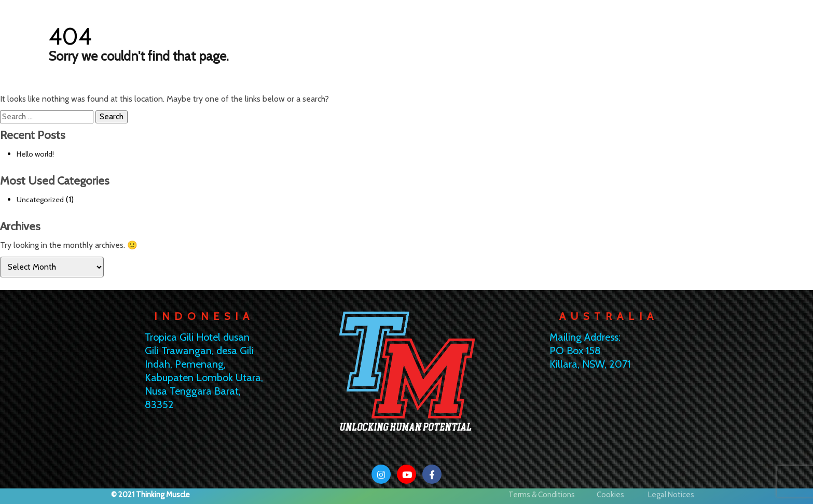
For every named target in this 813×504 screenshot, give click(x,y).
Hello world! (35, 154)
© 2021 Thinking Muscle (150, 495)
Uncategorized (40, 200)
